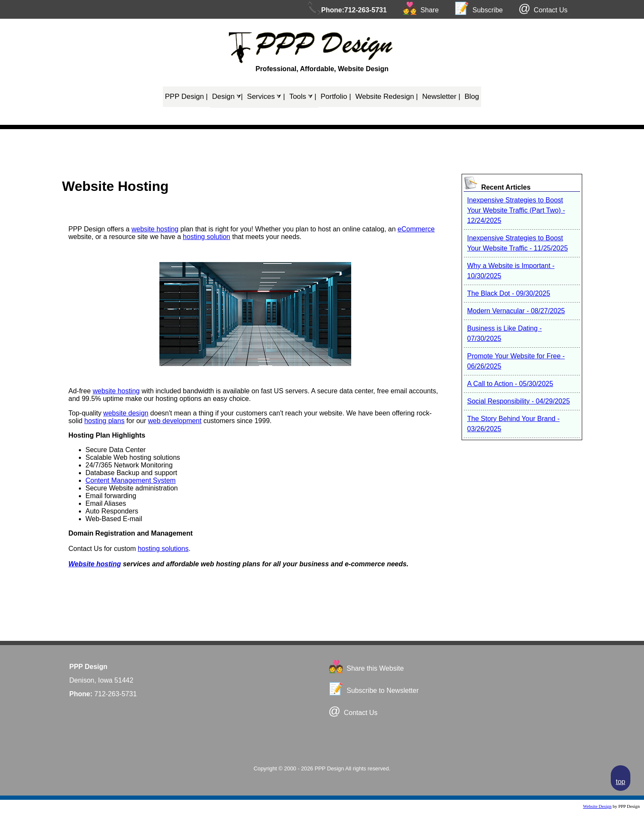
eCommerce (416, 229)
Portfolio (336, 97)
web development (175, 421)
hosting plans (104, 421)
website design (126, 413)
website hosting (155, 229)
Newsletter (441, 97)
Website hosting (95, 564)
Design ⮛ (228, 97)
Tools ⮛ (303, 97)
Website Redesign (387, 97)
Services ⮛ (266, 97)
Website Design (597, 806)
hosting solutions (163, 549)
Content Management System (131, 480)
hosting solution (206, 237)
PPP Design (186, 97)
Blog (472, 97)
